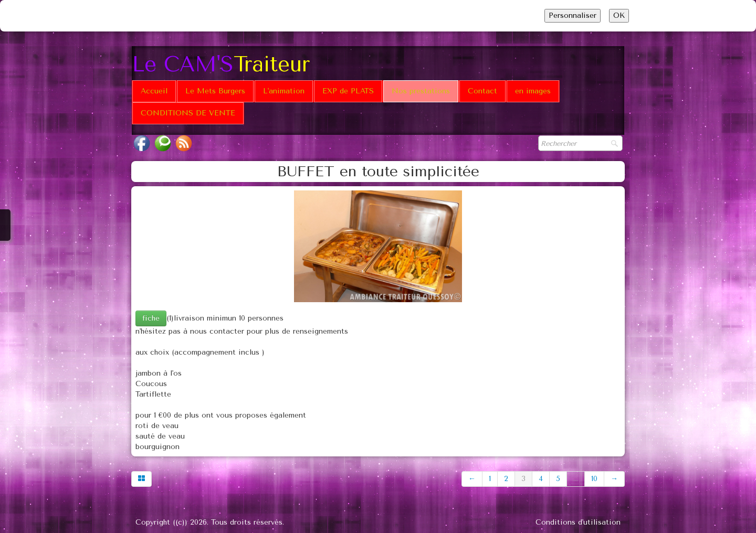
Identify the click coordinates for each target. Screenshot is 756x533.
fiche (151, 318)
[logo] (225, 63)
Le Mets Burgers (215, 91)
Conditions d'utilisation (578, 522)
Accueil (154, 91)
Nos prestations (421, 91)
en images (533, 91)
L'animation (284, 91)
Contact (482, 91)
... (576, 479)
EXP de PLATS (348, 91)
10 (594, 479)
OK (619, 15)
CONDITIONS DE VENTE (188, 113)
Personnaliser (573, 15)
